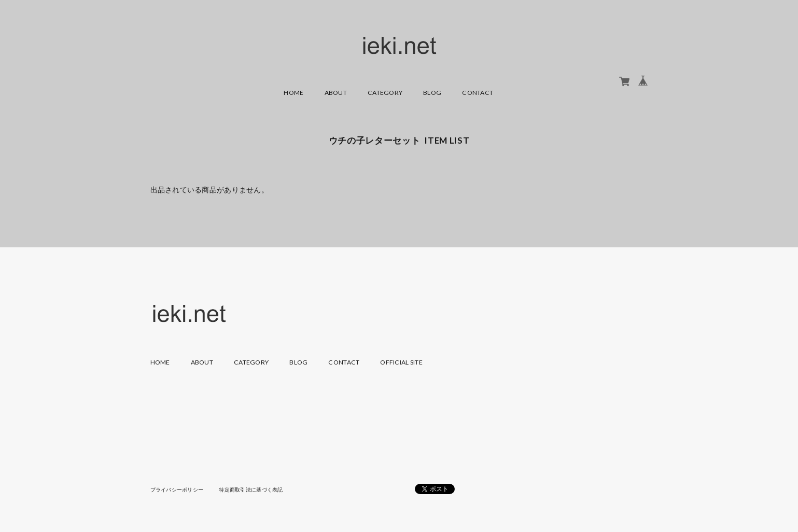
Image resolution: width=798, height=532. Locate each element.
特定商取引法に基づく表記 (251, 489)
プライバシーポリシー (177, 489)
